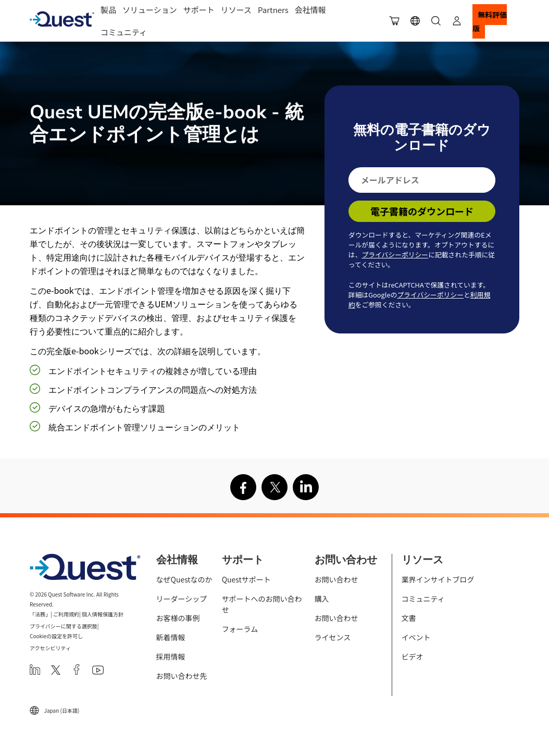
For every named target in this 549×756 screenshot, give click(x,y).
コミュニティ (124, 32)
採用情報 (171, 656)
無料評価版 (490, 21)
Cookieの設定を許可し (56, 636)
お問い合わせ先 (182, 676)
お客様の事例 (178, 618)
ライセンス (333, 637)
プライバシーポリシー (395, 255)
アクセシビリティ (50, 648)
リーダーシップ (182, 599)
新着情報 (171, 637)
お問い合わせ (336, 579)
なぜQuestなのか (184, 579)
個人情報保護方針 (103, 614)
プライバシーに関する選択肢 (64, 626)
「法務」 (40, 614)
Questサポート (246, 579)
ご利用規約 (66, 614)
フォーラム (240, 629)
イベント (416, 637)
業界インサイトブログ (438, 579)
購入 (322, 599)
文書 (409, 618)
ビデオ (413, 656)
